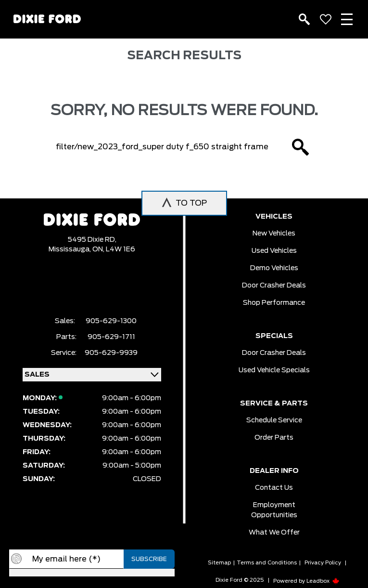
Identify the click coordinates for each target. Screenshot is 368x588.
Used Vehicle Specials (274, 370)
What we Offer (274, 533)
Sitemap (219, 563)
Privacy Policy (323, 563)
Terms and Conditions (267, 563)
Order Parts (274, 438)
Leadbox (323, 581)
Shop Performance (274, 303)
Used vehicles (274, 251)
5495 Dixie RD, (92, 240)
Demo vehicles (274, 268)
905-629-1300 (111, 321)
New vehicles (274, 234)
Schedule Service (274, 420)
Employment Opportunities (274, 510)
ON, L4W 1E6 (114, 249)
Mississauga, (70, 249)
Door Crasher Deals (274, 286)
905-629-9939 (111, 353)
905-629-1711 (111, 337)
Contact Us (274, 488)
